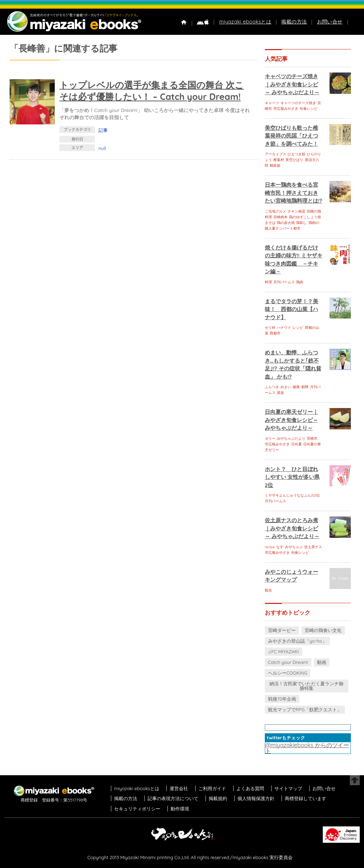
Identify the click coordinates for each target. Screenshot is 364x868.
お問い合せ (330, 22)
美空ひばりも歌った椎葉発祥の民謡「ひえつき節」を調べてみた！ (291, 136)
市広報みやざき (286, 109)
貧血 (280, 393)
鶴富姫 (275, 165)
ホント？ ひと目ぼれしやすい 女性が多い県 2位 (292, 477)
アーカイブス (275, 154)
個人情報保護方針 (256, 798)
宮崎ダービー (282, 630)
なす (280, 547)
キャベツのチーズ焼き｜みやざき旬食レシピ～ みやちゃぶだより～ (292, 84)
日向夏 (296, 444)
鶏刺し (301, 223)
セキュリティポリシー (137, 809)
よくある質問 (250, 788)
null (102, 148)
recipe (270, 547)
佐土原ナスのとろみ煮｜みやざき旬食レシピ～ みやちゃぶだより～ (292, 528)
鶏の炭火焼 (286, 223)
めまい (286, 387)
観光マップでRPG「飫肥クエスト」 (305, 709)
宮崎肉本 (280, 217)
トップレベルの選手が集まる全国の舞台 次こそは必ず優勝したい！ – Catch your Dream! (152, 91)
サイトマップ (288, 788)
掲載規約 (218, 798)
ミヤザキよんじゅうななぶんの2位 (293, 495)
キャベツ (272, 103)
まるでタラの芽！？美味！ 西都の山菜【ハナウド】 (291, 309)
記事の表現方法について (173, 798)
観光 (268, 590)
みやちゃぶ (294, 547)
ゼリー (270, 438)
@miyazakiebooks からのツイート (307, 748)
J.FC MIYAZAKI (283, 652)
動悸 (305, 387)
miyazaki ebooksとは (245, 22)
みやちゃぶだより (291, 438)
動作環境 (180, 809)
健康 (296, 387)
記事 (103, 130)
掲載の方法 (294, 22)
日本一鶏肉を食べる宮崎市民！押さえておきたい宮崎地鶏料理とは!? (294, 193)
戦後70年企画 (282, 699)
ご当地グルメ (275, 211)
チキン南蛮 (296, 211)
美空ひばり (294, 160)
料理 (268, 282)
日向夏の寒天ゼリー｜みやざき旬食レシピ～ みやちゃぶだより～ (291, 420)
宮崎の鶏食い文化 (323, 630)
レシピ (298, 328)
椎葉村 (279, 160)
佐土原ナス (313, 547)
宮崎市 (312, 438)
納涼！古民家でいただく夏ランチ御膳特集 (306, 686)
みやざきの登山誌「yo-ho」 (297, 641)
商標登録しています (306, 798)
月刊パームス (284, 282)
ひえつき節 (296, 154)
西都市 (275, 333)
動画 (322, 662)
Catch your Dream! (288, 662)
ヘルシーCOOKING (288, 673)
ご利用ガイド (212, 788)
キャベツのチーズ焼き (298, 103)
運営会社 (179, 788)
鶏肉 (300, 282)
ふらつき (272, 387)
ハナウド (284, 328)
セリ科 (270, 328)
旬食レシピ (309, 109)
